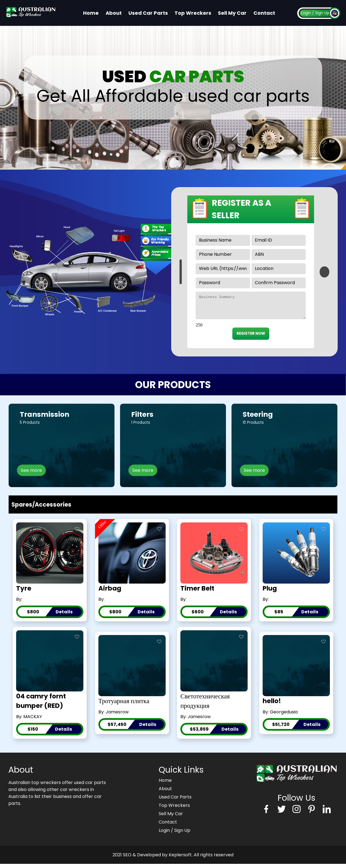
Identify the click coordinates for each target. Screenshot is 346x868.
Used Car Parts (148, 13)
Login (306, 13)
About (114, 13)
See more (31, 474)
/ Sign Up (321, 13)
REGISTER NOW (251, 338)
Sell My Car (232, 13)
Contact (264, 13)
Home (91, 13)
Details (64, 616)
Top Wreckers (193, 13)
